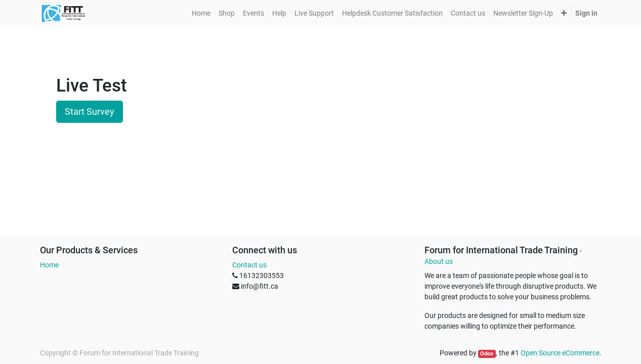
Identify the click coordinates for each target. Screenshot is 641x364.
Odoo (487, 354)
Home (49, 265)
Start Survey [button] (90, 112)
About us (439, 261)
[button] (564, 13)
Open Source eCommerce (560, 353)
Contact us (249, 265)
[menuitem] (201, 13)
